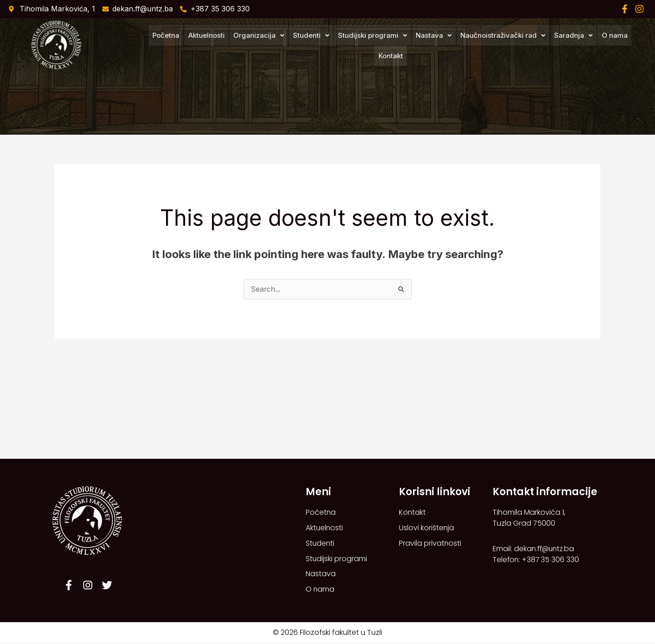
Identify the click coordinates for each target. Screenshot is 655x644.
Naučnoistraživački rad (486, 46)
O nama (597, 46)
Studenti (296, 46)
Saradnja (556, 46)
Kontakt (630, 46)
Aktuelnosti (192, 46)
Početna (152, 46)
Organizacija (244, 46)
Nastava (417, 46)
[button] (244, 46)
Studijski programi (357, 46)
